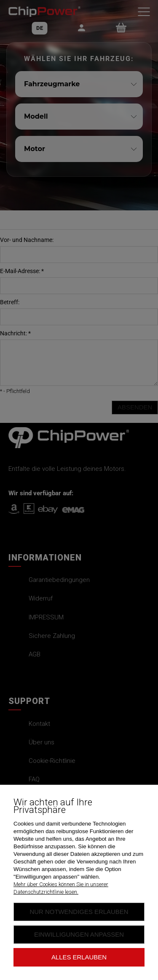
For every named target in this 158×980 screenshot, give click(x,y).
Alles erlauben (79, 957)
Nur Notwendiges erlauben (79, 912)
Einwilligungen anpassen (79, 934)
